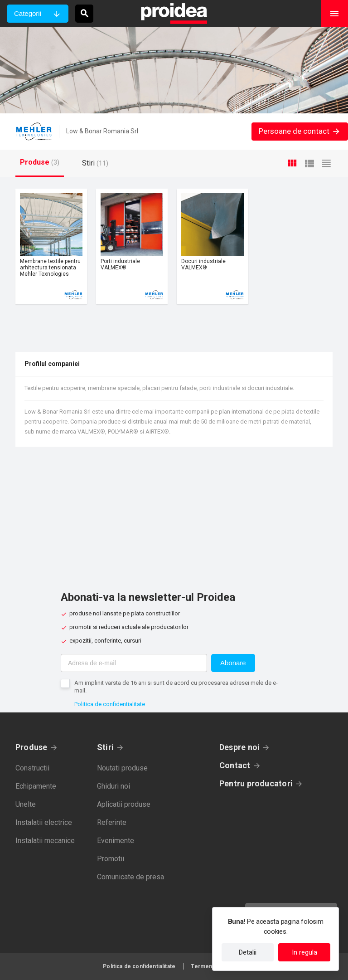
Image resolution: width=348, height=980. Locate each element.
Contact (235, 765)
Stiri (105, 747)
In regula (304, 952)
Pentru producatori (256, 783)
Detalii (248, 952)
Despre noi (239, 747)
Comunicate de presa (130, 877)
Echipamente (36, 786)
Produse (31, 747)
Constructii (32, 768)
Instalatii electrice (44, 822)
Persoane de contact (300, 131)
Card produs (51, 246)
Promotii (111, 859)
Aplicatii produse (124, 804)
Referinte (112, 822)
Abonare (233, 663)
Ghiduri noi (114, 786)
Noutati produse (122, 768)
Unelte (26, 804)
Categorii (28, 13)
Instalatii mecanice (45, 841)
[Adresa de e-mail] (134, 663)
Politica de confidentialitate (110, 704)
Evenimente (116, 841)
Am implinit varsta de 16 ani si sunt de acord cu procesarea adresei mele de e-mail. (176, 687)
